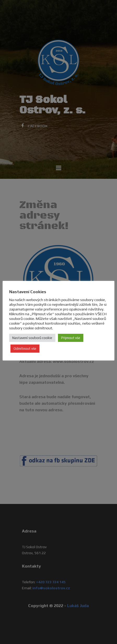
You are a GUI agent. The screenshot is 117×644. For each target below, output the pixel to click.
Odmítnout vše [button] (25, 349)
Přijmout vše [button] (71, 338)
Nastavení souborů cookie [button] (32, 338)
